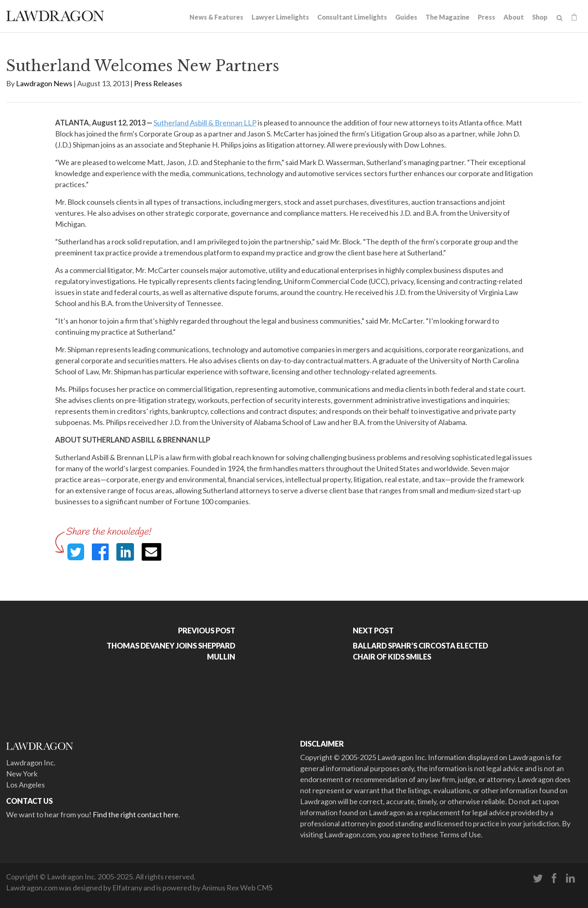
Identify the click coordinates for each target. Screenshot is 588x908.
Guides (406, 17)
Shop (540, 17)
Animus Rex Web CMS (237, 888)
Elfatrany (127, 888)
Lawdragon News (44, 83)
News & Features (216, 17)
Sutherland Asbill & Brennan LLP (205, 123)
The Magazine (448, 17)
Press (487, 17)
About (514, 17)
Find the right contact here (136, 814)
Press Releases (158, 83)
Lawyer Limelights (280, 17)
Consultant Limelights (352, 17)
